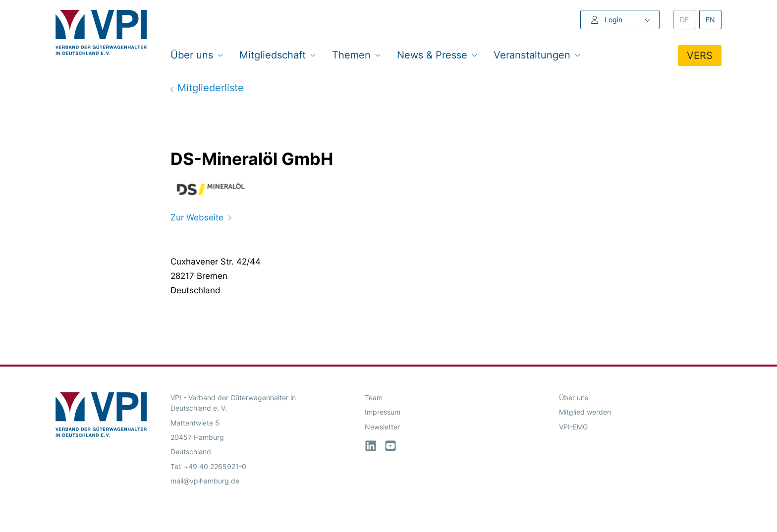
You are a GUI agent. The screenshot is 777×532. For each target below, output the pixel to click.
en (714, 19)
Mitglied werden (585, 412)
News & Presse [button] (437, 55)
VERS (700, 55)
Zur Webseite (201, 217)
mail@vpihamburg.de (205, 481)
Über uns (574, 398)
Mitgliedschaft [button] (278, 55)
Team (374, 398)
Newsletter (382, 427)
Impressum (383, 412)
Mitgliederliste (207, 87)
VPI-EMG (573, 427)
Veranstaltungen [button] (537, 55)
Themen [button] (357, 55)
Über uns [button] (197, 55)
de (688, 19)
